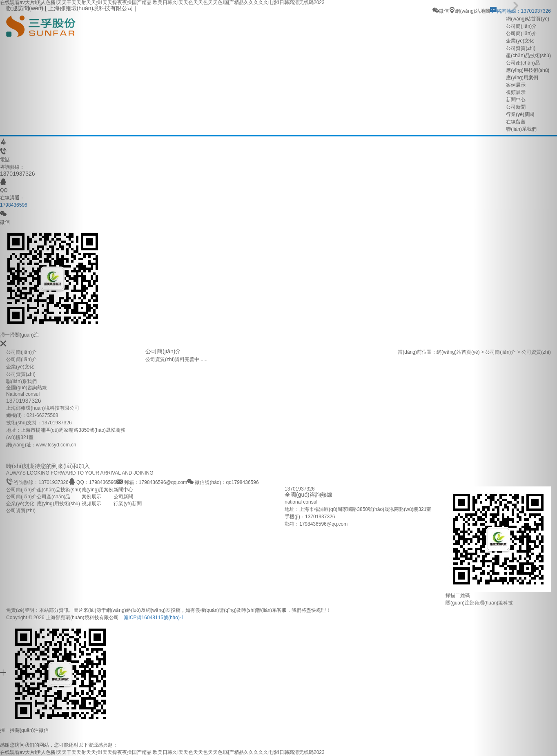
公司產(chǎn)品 (53, 497)
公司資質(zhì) (21, 374)
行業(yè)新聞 (128, 504)
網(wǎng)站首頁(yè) (458, 352)
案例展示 (91, 497)
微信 (441, 11)
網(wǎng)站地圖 (469, 11)
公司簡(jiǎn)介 (21, 359)
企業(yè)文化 (20, 367)
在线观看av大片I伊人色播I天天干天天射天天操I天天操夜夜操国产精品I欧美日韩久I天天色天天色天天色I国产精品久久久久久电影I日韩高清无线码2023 (162, 752)
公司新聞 (123, 497)
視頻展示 (91, 504)
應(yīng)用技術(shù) (58, 504)
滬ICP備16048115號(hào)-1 (154, 618)
